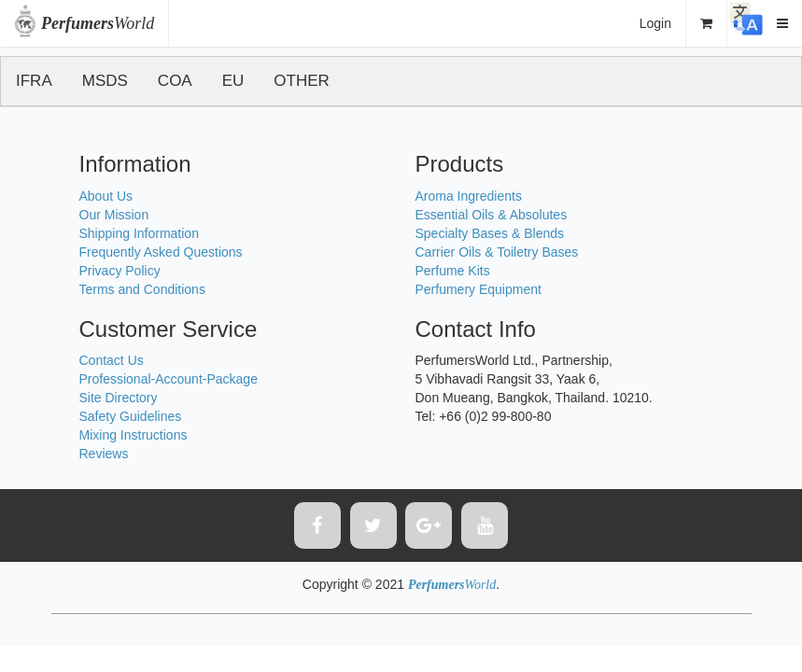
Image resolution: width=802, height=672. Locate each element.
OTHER (302, 81)
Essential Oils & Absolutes (492, 215)
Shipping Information (139, 233)
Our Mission (114, 215)
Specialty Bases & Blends (490, 233)
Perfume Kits (453, 271)
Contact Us (112, 360)
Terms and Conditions (142, 289)
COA (175, 81)
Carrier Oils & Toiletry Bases (497, 252)
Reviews (104, 454)
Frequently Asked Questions (161, 252)
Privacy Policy (120, 271)
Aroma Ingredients (469, 196)
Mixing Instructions (134, 435)
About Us (106, 196)
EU (233, 81)
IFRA (34, 81)
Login (655, 23)
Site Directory (119, 398)
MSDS (105, 81)
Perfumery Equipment (478, 289)
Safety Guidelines (131, 416)
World (98, 23)
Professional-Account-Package (169, 379)
